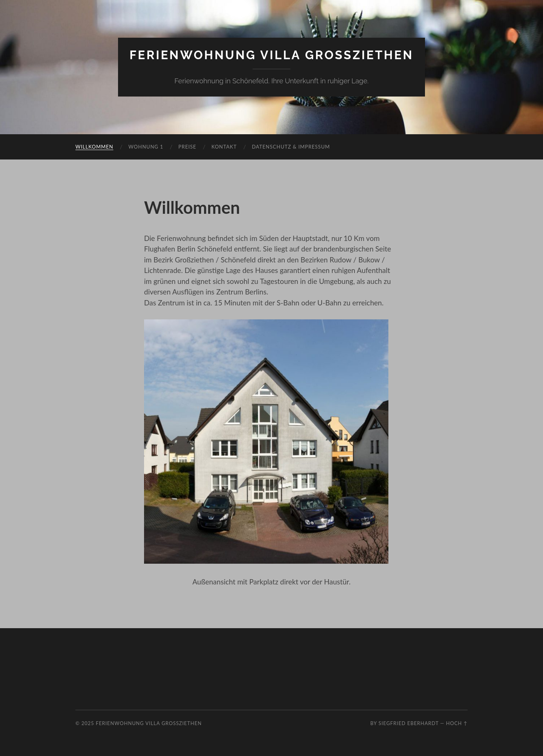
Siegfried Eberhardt (409, 723)
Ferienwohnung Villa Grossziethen (271, 55)
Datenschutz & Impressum (291, 147)
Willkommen (94, 147)
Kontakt (224, 147)
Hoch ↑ (457, 723)
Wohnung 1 (146, 147)
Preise (187, 147)
